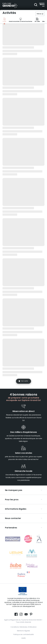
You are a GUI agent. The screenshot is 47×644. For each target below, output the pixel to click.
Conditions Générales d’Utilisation (24, 627)
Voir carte (24, 381)
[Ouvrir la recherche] (35, 5)
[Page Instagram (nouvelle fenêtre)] (21, 614)
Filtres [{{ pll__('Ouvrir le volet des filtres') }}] (39, 14)
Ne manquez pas (14, 490)
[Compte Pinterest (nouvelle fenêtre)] (31, 614)
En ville (37, 20)
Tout (4, 20)
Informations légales (16, 509)
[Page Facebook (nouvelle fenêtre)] (16, 614)
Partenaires (11, 528)
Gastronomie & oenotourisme (20, 20)
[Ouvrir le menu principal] (42, 5)
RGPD (24, 638)
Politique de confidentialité (23, 635)
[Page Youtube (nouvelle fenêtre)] (26, 614)
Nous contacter (13, 518)
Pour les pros (12, 500)
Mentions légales (23, 631)
